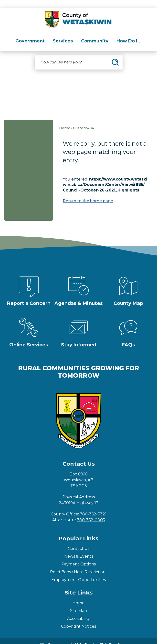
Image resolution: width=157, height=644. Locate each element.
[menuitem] (30, 33)
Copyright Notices (78, 618)
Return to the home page (88, 193)
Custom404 (84, 120)
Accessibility (78, 610)
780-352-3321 (93, 506)
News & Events (79, 548)
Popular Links (78, 530)
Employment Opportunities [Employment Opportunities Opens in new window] (78, 571)
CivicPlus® (110, 637)
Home (65, 120)
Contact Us (79, 540)
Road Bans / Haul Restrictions (79, 564)
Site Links (79, 584)
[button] (115, 54)
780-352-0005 (91, 512)
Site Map (78, 602)
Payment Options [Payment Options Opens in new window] (78, 556)
